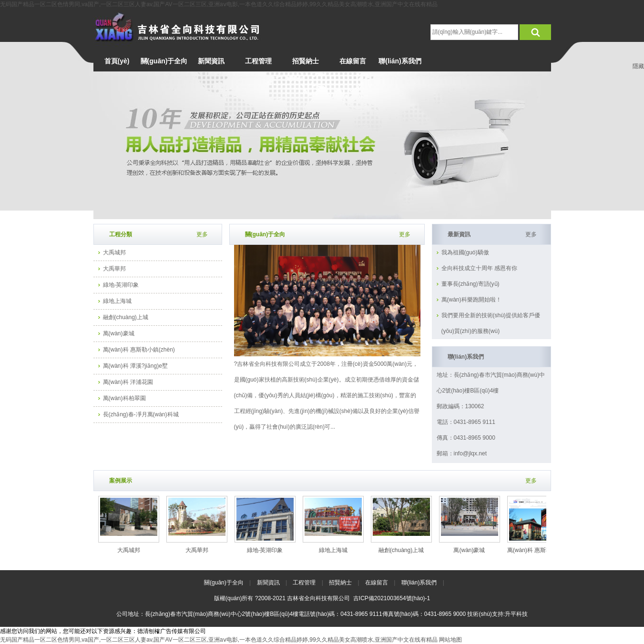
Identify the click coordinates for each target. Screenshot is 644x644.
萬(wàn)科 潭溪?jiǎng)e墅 (135, 366)
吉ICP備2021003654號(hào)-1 (392, 598)
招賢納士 (340, 583)
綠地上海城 (117, 301)
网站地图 (450, 640)
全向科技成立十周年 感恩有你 (479, 268)
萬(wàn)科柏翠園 (124, 398)
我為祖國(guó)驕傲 (465, 252)
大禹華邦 (114, 269)
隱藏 (638, 66)
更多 (405, 234)
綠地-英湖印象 (121, 285)
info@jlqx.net (470, 453)
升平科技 (516, 614)
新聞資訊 (268, 583)
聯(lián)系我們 (419, 583)
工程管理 (304, 583)
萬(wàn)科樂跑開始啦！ (471, 300)
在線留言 (377, 583)
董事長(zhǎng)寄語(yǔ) (470, 284)
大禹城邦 (114, 252)
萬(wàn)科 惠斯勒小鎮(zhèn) (139, 350)
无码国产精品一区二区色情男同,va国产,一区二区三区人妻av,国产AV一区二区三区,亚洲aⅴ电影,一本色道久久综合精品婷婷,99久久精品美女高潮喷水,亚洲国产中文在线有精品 (219, 4)
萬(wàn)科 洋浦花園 (128, 382)
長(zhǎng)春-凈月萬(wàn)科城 (141, 414)
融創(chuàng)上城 (126, 317)
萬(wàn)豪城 (119, 333)
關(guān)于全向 (224, 583)
